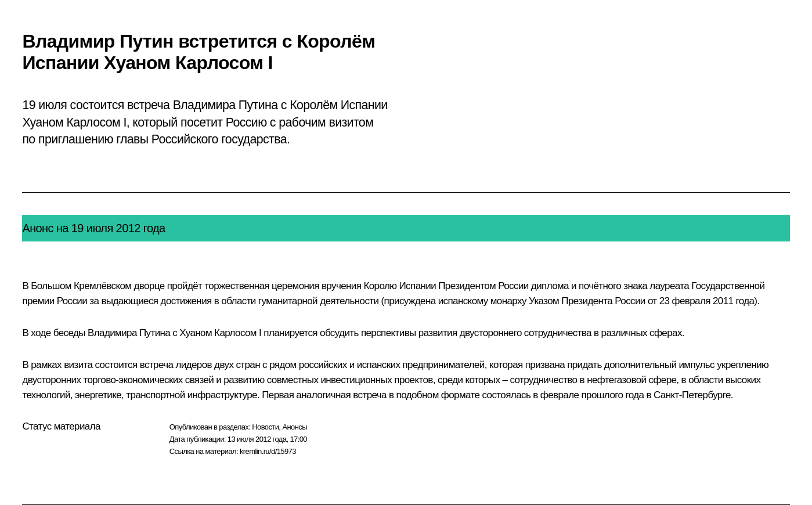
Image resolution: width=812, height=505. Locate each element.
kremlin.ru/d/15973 (268, 451)
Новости (265, 427)
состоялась (507, 395)
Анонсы (295, 427)
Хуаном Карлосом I (220, 333)
